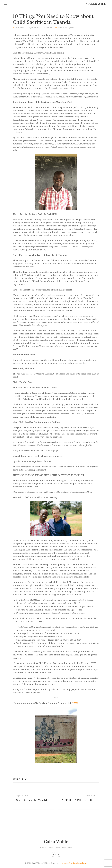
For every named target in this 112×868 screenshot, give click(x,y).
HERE (75, 703)
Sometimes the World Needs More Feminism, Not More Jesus (34, 800)
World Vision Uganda (66, 28)
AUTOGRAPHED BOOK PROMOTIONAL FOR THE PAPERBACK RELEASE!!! (79, 800)
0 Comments (48, 28)
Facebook (59, 854)
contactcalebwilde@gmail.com (74, 863)
